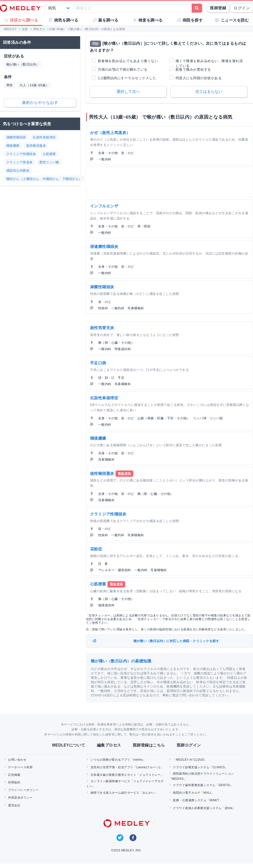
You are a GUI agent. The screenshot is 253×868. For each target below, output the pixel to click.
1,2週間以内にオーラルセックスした (127, 78)
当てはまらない (209, 92)
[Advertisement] (169, 182)
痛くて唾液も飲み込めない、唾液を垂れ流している (209, 61)
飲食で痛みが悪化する (193, 69)
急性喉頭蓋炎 (36, 146)
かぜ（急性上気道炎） (110, 133)
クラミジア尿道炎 (20, 162)
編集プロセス (109, 745)
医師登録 (218, 8)
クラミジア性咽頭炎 (21, 154)
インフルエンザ (104, 206)
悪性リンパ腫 (49, 162)
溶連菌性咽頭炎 (104, 247)
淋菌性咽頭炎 (16, 137)
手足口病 (98, 363)
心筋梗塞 (49, 154)
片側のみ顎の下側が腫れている (123, 69)
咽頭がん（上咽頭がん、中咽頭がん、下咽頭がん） (44, 179)
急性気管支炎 (102, 328)
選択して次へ (128, 92)
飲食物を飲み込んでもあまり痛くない (128, 61)
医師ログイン (189, 745)
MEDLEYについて (69, 745)
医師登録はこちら (149, 745)
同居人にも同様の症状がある (199, 78)
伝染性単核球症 (44, 137)
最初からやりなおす (40, 103)
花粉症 (96, 549)
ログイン (242, 8)
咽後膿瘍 (13, 146)
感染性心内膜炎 (18, 171)
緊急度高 (125, 474)
